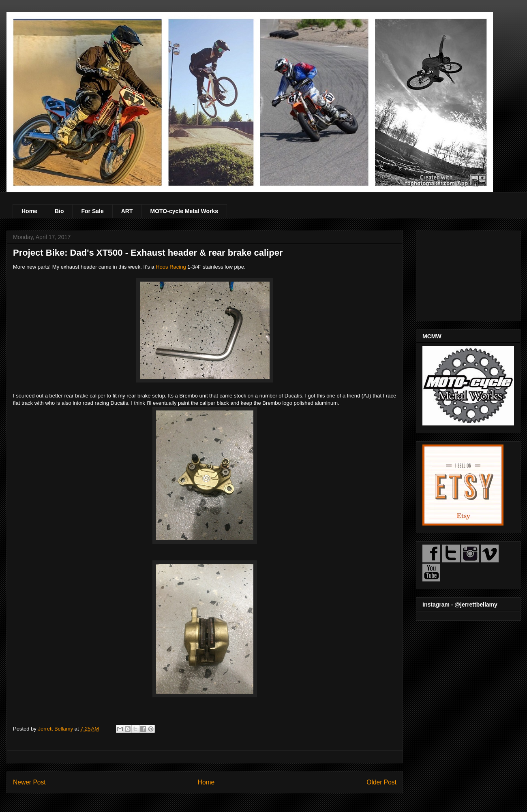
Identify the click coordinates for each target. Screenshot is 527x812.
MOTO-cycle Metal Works (184, 211)
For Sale (92, 211)
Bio (59, 211)
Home (29, 211)
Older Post (381, 782)
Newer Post (29, 782)
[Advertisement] (468, 274)
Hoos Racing (171, 267)
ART (127, 211)
